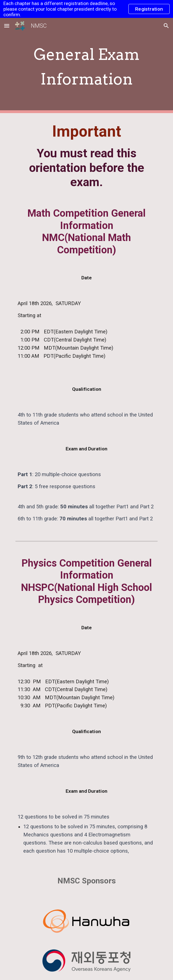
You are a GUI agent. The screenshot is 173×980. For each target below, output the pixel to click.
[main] (86, 66)
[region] (86, 9)
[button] (7, 26)
